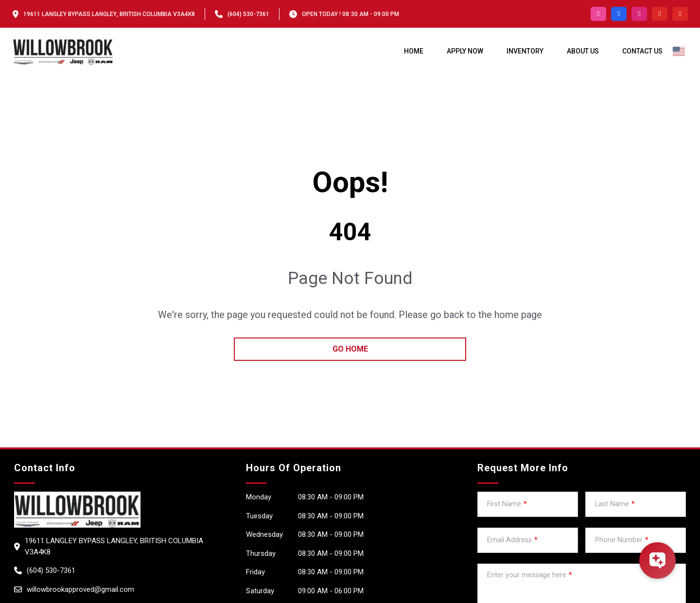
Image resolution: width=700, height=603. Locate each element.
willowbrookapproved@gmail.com (80, 589)
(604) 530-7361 (248, 14)
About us (583, 51)
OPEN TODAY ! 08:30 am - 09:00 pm (350, 14)
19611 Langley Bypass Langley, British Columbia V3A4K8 (109, 14)
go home (350, 349)
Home (414, 51)
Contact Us (642, 51)
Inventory (525, 51)
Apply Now (465, 51)
